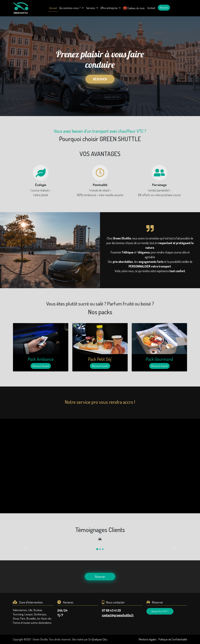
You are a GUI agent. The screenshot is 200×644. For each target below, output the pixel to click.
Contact (151, 8)
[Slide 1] (97, 549)
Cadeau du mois (134, 8)
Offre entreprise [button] (109, 8)
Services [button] (91, 8)
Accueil (53, 8)
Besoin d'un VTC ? (160, 611)
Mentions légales (147, 639)
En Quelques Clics (98, 639)
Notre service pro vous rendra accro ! (100, 402)
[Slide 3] (103, 549)
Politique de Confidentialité (173, 639)
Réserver (164, 8)
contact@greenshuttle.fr (118, 615)
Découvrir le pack (41, 366)
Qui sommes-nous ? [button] (70, 8)
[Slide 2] (100, 549)
